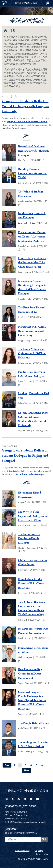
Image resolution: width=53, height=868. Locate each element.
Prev (7, 765)
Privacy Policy (42, 854)
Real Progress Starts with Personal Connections (33, 631)
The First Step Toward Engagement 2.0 (31, 310)
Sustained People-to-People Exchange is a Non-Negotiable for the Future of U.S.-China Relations (32, 701)
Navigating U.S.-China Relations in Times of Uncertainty (32, 331)
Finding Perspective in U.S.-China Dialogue (32, 374)
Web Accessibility (22, 851)
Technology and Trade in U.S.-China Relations (33, 745)
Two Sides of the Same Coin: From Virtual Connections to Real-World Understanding (31, 609)
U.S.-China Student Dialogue (30, 474)
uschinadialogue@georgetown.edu (30, 822)
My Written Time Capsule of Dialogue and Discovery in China (33, 516)
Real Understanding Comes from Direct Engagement (30, 674)
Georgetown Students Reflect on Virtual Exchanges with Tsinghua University (25, 107)
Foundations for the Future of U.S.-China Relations (31, 584)
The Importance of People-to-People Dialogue (29, 539)
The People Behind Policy (33, 723)
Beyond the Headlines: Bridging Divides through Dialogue (33, 151)
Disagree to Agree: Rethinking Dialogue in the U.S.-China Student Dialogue (32, 288)
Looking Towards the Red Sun (33, 396)
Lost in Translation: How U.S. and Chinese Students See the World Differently (33, 419)
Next (26, 770)
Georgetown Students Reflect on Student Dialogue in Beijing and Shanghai (25, 456)
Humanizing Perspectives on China (33, 650)
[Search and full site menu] (48, 3)
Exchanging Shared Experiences (30, 495)
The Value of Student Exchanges (31, 194)
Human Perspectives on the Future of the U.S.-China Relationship (32, 263)
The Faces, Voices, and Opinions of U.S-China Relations (32, 354)
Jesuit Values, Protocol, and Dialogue (32, 216)
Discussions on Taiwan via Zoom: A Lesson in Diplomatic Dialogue (32, 237)
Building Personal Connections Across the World (32, 174)
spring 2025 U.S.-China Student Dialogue (27, 121)
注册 (44, 839)
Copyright (39, 851)
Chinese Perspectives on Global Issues (32, 563)
